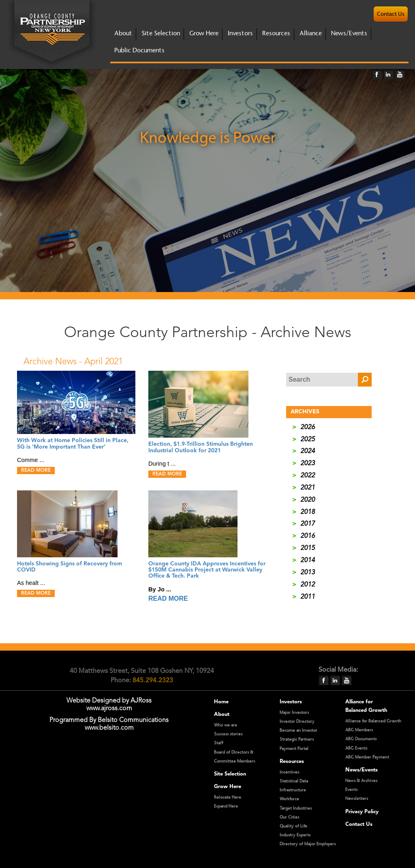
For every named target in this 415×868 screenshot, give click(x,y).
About (222, 714)
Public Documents (139, 50)
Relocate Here (228, 797)
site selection (161, 33)
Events (351, 790)
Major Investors (294, 713)
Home (221, 702)
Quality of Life (293, 826)
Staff (219, 743)
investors (240, 33)
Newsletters (357, 799)
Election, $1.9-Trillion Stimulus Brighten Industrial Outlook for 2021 (201, 447)
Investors (291, 702)
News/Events (349, 33)
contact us (391, 14)
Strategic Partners (297, 739)
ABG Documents (361, 739)
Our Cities (289, 817)
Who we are (226, 725)
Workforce (289, 799)
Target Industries (296, 808)
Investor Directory (297, 722)
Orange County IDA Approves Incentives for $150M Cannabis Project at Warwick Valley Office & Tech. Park (207, 570)
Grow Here (228, 787)
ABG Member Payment (367, 757)
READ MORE (36, 471)
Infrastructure (293, 790)
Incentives (289, 772)
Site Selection (230, 774)
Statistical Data (294, 781)
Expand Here (226, 806)
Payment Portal (294, 749)
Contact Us (359, 824)
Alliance (311, 33)
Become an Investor (298, 730)
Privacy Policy (362, 812)
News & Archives (361, 781)
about (123, 33)
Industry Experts (295, 835)
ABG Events (356, 748)
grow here (204, 33)
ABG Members (359, 730)
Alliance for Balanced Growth (373, 721)
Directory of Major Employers (308, 844)
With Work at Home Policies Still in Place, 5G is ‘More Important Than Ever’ (73, 444)
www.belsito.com (109, 728)
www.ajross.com (109, 709)
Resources (276, 33)
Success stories (228, 734)
